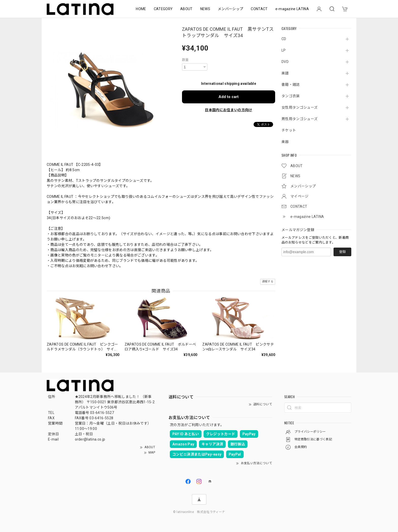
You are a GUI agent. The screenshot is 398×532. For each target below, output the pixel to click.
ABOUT (186, 9)
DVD (285, 62)
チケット (289, 130)
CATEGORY (163, 9)
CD (284, 39)
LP (284, 50)
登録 (342, 252)
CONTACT (259, 9)
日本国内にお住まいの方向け (228, 110)
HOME (141, 9)
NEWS (205, 9)
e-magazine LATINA (292, 9)
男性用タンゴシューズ (300, 119)
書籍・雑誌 (291, 85)
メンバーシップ (230, 9)
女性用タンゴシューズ (300, 107)
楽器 (285, 142)
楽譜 (285, 73)
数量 (185, 60)
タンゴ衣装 (291, 96)
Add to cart (229, 97)
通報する (268, 281)
